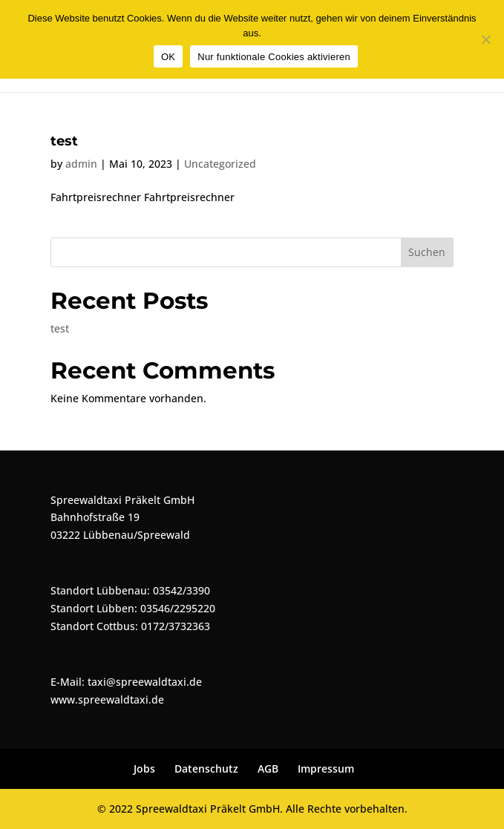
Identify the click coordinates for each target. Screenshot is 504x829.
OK (168, 57)
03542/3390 (181, 590)
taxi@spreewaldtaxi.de (145, 682)
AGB (268, 769)
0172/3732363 (176, 626)
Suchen (427, 252)
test (64, 141)
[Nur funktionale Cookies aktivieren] (485, 39)
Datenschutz (206, 769)
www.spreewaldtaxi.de (107, 699)
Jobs (144, 769)
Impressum (326, 769)
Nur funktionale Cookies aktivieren (274, 57)
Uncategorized (220, 164)
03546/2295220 (178, 608)
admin (81, 164)
